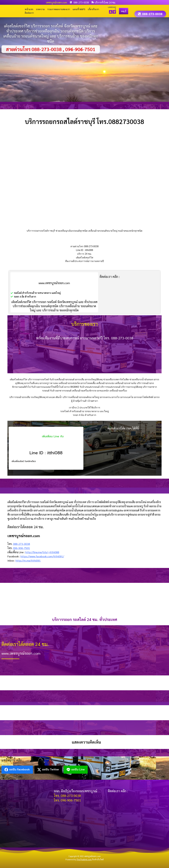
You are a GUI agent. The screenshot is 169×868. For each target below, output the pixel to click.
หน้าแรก (29, 9)
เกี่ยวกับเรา (93, 9)
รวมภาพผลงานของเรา (59, 9)
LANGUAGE (112, 8)
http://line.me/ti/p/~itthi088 (42, 552)
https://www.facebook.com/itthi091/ (42, 556)
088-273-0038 (21, 544)
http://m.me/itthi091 (28, 560)
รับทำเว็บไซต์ (98, 859)
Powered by (79, 859)
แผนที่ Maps (79, 9)
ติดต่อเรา (29, 13)
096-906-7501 (21, 548)
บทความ (40, 9)
